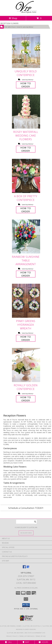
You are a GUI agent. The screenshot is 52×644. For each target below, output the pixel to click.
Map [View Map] (26, 642)
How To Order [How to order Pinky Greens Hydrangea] (26, 338)
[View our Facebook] (24, 568)
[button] (26, 605)
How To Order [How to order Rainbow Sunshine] (26, 274)
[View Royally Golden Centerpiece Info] (26, 365)
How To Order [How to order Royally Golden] (26, 399)
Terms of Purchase (27, 636)
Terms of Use (41, 636)
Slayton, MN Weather (15, 633)
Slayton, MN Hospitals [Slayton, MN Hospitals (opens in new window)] (32, 626)
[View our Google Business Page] (28, 568)
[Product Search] (26, 522)
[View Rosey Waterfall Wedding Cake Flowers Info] (26, 112)
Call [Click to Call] (9, 642)
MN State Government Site (35, 633)
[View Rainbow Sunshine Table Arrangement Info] (26, 236)
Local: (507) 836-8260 (26, 583)
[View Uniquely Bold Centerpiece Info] (26, 51)
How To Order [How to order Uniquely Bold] (26, 85)
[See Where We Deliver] (26, 533)
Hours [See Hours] (43, 642)
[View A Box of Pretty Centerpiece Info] (26, 176)
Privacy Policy (12, 636)
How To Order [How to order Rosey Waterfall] (26, 149)
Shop (13, 18)
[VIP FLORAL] (26, 13)
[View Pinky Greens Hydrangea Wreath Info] (26, 301)
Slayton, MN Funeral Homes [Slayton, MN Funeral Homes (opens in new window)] (11, 626)
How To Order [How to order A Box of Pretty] (26, 210)
